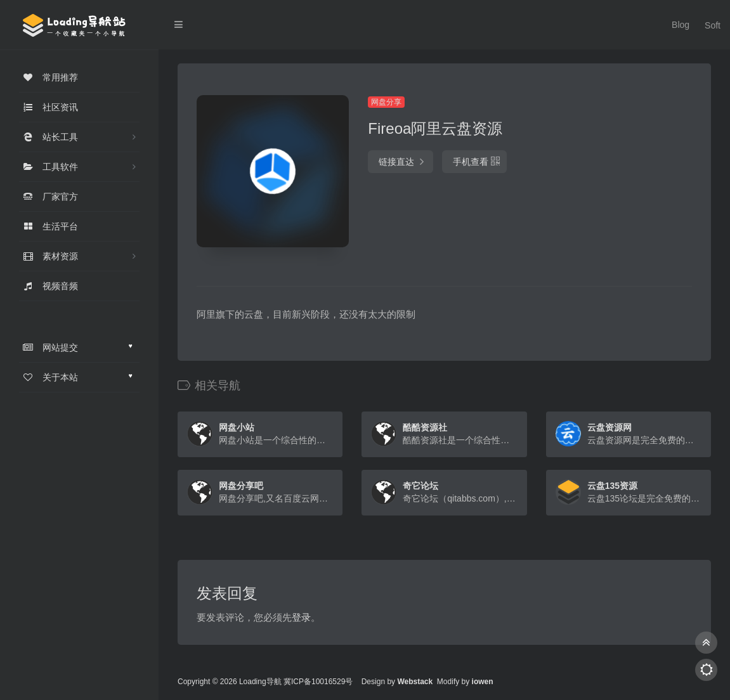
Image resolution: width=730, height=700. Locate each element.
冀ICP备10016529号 (318, 682)
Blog (677, 25)
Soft (708, 25)
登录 (301, 617)
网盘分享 (386, 102)
